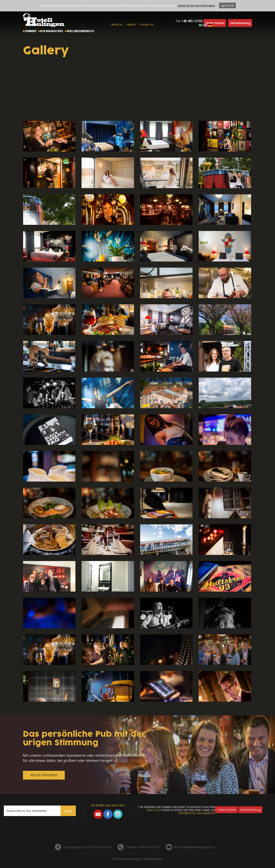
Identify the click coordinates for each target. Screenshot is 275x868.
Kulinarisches (52, 31)
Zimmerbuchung (240, 23)
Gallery (131, 24)
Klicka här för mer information (196, 5)
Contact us (147, 24)
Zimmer (31, 31)
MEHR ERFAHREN (44, 775)
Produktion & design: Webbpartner (138, 859)
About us (117, 24)
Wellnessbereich (80, 31)
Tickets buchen (215, 23)
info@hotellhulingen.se (197, 813)
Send (68, 811)
